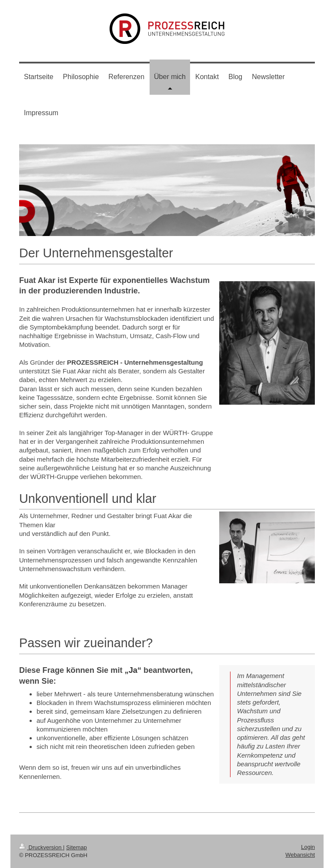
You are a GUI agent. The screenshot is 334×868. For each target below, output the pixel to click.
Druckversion (41, 847)
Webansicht (300, 855)
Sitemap (77, 847)
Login (308, 847)
